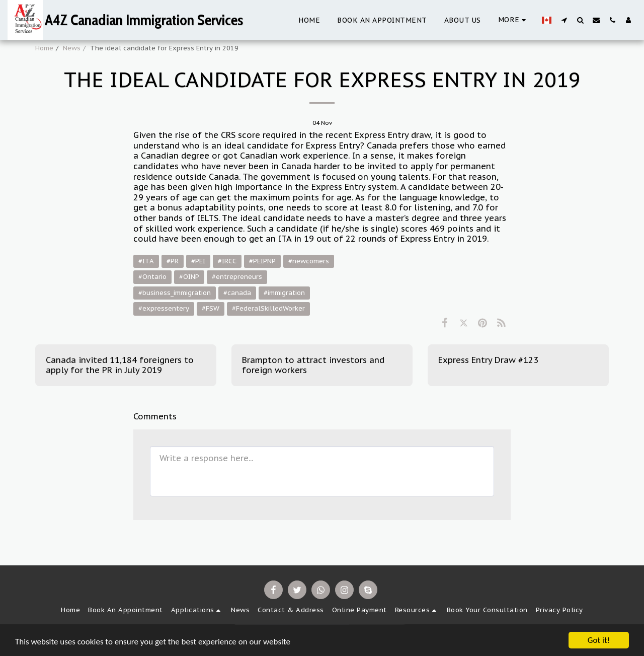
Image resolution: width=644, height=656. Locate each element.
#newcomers (309, 261)
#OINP (189, 277)
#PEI (198, 261)
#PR (173, 261)
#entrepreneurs (237, 277)
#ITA (146, 261)
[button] (564, 20)
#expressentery (164, 308)
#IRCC (227, 261)
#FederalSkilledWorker (268, 308)
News (72, 48)
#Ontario (152, 277)
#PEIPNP (262, 261)
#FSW (211, 308)
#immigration (284, 293)
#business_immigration (175, 293)
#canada (237, 293)
